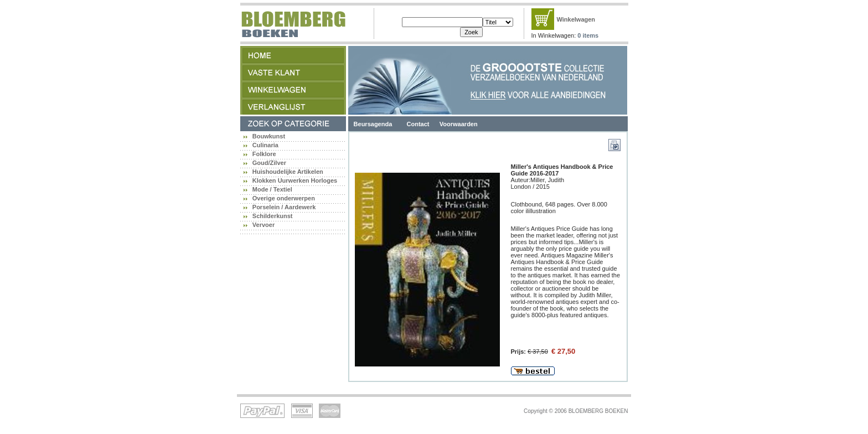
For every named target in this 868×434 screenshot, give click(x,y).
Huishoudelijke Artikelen (288, 172)
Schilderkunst (273, 216)
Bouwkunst (269, 136)
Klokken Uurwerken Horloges (295, 180)
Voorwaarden (459, 124)
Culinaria (265, 145)
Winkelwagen (576, 19)
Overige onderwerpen (284, 198)
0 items (588, 35)
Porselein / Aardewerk (284, 207)
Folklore (264, 154)
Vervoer (263, 225)
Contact (418, 124)
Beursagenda (373, 124)
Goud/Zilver (269, 163)
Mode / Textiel (272, 189)
